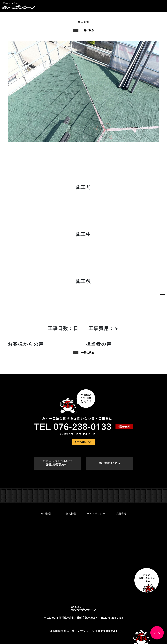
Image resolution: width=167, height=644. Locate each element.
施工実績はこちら (110, 463)
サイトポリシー (96, 514)
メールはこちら (83, 442)
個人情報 (71, 514)
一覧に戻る (83, 30)
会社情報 (46, 514)
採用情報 (121, 514)
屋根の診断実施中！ (57, 463)
